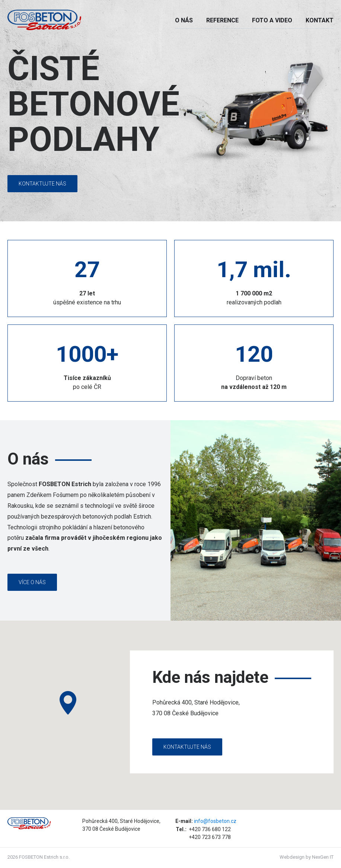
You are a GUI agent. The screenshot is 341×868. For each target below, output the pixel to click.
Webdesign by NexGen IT (307, 857)
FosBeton (48, 20)
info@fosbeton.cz (215, 821)
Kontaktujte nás (42, 184)
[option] (170, 111)
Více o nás (32, 582)
